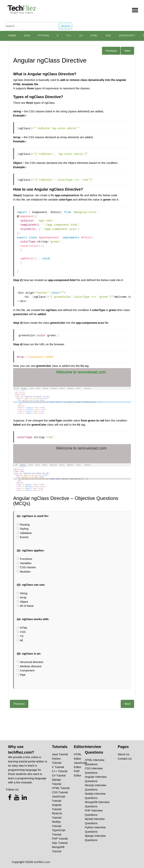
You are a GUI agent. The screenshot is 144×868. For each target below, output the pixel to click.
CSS (108, 36)
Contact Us (125, 759)
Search (65, 26)
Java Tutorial (60, 754)
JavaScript (127, 36)
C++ (69, 36)
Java (27, 36)
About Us (124, 754)
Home (12, 36)
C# (81, 36)
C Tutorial (58, 767)
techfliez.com (42, 862)
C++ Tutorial (60, 771)
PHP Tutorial (60, 839)
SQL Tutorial (60, 843)
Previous (111, 51)
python (44, 36)
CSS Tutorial (60, 792)
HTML (94, 36)
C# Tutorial (59, 775)
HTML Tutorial (61, 788)
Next (127, 51)
